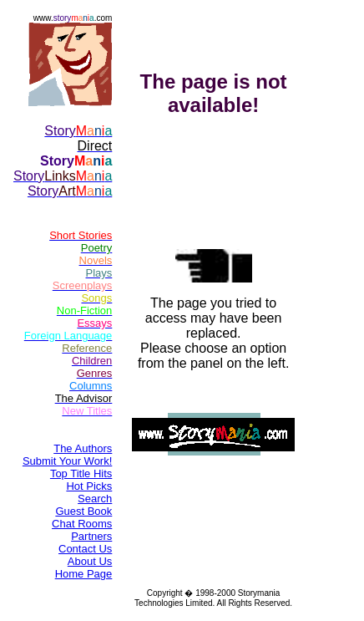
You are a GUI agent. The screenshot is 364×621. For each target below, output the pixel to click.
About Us (90, 561)
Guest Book (83, 511)
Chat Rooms (82, 524)
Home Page (84, 574)
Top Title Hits (81, 473)
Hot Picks (89, 486)
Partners (91, 536)
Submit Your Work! (67, 461)
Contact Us (85, 549)
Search (95, 499)
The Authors (83, 448)
